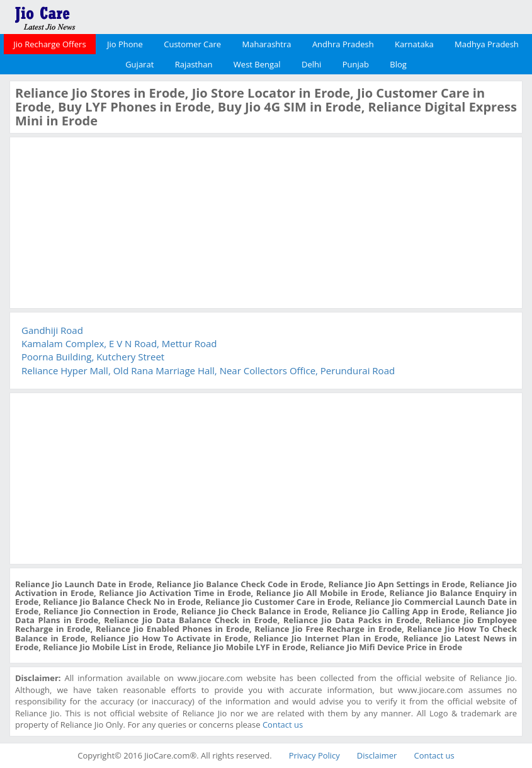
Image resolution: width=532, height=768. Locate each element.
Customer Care (192, 44)
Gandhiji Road (52, 330)
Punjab (356, 64)
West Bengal (257, 64)
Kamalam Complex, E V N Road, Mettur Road (119, 343)
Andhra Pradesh (343, 44)
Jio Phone (125, 44)
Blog (398, 64)
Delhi (311, 64)
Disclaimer (377, 755)
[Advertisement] (110, 221)
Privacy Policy (314, 755)
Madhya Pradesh (487, 44)
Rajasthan (194, 64)
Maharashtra (267, 44)
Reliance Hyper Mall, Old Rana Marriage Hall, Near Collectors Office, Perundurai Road (208, 370)
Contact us (283, 725)
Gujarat (139, 64)
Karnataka (414, 44)
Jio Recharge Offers (49, 44)
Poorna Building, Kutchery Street (93, 357)
